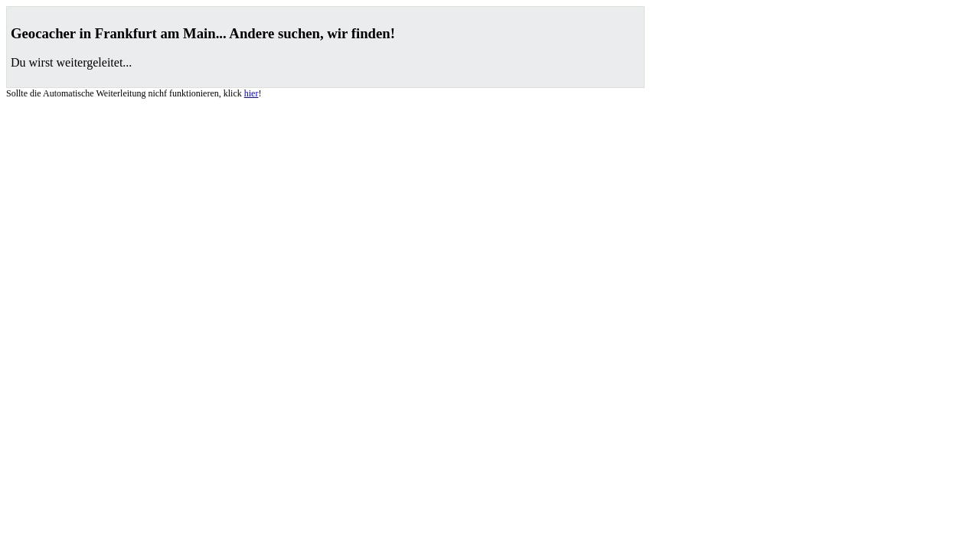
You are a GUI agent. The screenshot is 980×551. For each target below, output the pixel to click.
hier (252, 93)
